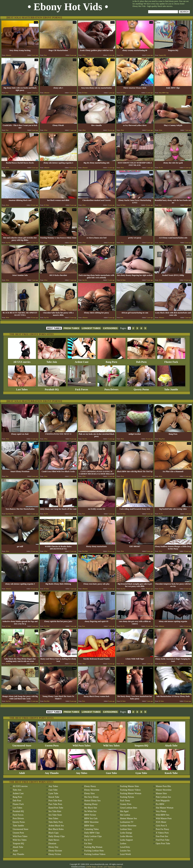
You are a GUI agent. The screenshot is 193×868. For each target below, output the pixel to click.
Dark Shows (54, 840)
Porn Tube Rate (55, 801)
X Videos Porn (162, 833)
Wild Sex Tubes (112, 744)
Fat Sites (88, 844)
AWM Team (91, 867)
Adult (22, 772)
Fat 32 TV (89, 840)
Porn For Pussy (163, 829)
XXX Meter (161, 822)
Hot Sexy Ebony (92, 797)
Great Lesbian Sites (129, 808)
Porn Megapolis (163, 801)
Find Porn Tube (163, 840)
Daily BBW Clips (92, 833)
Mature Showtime (164, 790)
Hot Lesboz (125, 815)
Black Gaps (54, 833)
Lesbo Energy (126, 833)
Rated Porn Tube (56, 808)
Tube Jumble (171, 388)
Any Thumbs (52, 772)
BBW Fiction (90, 815)
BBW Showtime (91, 822)
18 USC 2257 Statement (106, 867)
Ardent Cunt (82, 361)
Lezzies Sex (125, 851)
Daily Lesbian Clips (93, 836)
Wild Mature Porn (164, 818)
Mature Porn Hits (163, 786)
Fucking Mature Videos (130, 790)
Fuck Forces (82, 388)
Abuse (119, 867)
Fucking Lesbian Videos (95, 854)
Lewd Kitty (125, 847)
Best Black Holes (56, 829)
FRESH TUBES (71, 328)
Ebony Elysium (55, 851)
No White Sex (90, 811)
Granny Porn (126, 804)
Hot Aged (124, 811)
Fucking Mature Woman (131, 793)
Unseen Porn (52, 744)
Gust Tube (112, 772)
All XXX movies (22, 361)
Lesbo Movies (126, 836)
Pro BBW (160, 804)
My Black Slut (91, 808)
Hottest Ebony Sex (92, 801)
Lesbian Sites (126, 829)
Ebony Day (53, 847)
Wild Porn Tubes (82, 744)
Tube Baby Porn (56, 822)
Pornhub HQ (52, 388)
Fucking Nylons (127, 797)
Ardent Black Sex (56, 826)
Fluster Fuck (171, 361)
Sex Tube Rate (55, 811)
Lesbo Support (126, 840)
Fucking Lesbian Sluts (94, 851)
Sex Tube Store (55, 815)
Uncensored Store (22, 744)
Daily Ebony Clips (57, 836)
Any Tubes (82, 772)
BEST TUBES (54, 328)
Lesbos (123, 844)
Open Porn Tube (163, 844)
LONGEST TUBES (91, 328)
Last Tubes (22, 388)
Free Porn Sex (162, 836)
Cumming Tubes (92, 829)
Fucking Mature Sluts (129, 786)
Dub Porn (141, 361)
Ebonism (52, 844)
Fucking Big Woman (93, 847)
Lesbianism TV (127, 822)
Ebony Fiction (55, 854)
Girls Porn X (161, 826)
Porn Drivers (112, 388)
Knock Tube (171, 772)
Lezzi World (125, 854)
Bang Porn (112, 361)
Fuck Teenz (125, 801)
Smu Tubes (53, 818)
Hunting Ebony (91, 804)
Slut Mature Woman (165, 808)
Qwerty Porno (141, 388)
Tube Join (52, 361)
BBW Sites (89, 826)
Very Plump (161, 811)
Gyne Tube (141, 772)
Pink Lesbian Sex (163, 797)
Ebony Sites (90, 793)
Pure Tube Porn (55, 804)
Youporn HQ (141, 744)
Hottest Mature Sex (129, 818)
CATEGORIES (110, 328)
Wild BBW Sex (163, 815)
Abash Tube (171, 744)
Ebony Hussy (90, 786)
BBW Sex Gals (91, 818)
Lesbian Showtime (128, 826)
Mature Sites (161, 793)
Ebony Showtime (92, 790)
